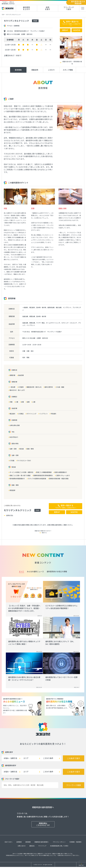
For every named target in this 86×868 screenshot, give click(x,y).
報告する (44, 533)
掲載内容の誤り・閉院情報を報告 (72, 63)
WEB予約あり (14, 437)
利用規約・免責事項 (75, 842)
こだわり (51, 70)
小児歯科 (21, 387)
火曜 (17, 402)
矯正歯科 (12, 414)
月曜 (11, 402)
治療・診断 (13, 449)
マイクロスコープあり (24, 461)
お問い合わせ (22, 846)
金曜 (28, 402)
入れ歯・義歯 (60, 387)
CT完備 (12, 461)
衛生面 (22, 449)
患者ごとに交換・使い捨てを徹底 (20, 475)
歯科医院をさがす (26, 8)
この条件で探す (74, 758)
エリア (26, 758)
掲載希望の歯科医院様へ (42, 842)
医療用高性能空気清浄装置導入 (43, 475)
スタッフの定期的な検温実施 (37, 479)
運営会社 (32, 846)
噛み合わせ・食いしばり (17, 390)
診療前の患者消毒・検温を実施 (59, 479)
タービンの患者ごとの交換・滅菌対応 (21, 472)
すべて (21, 572)
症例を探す (48, 8)
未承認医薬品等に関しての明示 (59, 846)
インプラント (43, 414)
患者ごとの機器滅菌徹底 (44, 472)
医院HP (65, 30)
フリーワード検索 (74, 785)
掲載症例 (35, 70)
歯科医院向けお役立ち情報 (57, 572)
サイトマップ (42, 846)
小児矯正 (21, 414)
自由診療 (21, 375)
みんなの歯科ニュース (35, 572)
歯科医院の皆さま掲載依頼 (78, 2)
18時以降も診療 (15, 425)
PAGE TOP (81, 865)
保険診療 (12, 375)
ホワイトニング (31, 414)
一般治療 (12, 387)
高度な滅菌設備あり (61, 472)
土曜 (34, 402)
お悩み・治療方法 (10, 758)
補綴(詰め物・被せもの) (34, 387)
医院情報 (18, 70)
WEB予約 (77, 30)
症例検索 (19, 842)
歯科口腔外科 (49, 387)
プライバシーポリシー (59, 842)
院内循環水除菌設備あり (17, 479)
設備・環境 (30, 449)
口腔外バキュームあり (63, 475)
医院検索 (28, 842)
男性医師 (12, 490)
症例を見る (10, 515)
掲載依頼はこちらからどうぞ (43, 824)
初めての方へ (9, 842)
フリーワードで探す (69, 8)
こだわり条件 (48, 758)
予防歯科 (53, 414)
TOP (3, 15)
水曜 (22, 402)
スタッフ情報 (68, 70)
